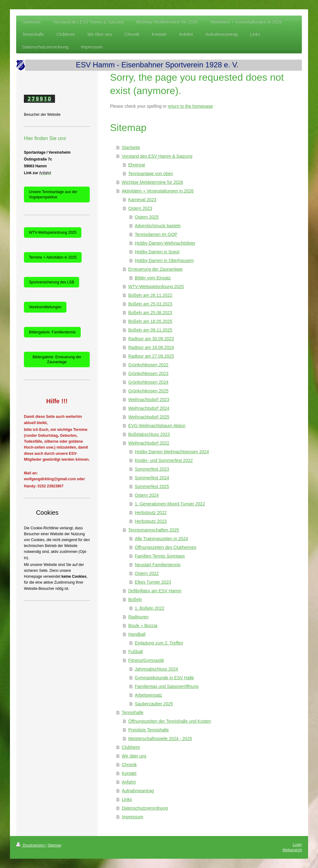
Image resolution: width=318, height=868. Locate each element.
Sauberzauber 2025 (154, 704)
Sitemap (54, 845)
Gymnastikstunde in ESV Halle (164, 678)
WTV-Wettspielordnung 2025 (156, 287)
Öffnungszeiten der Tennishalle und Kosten (170, 721)
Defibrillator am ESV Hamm (155, 591)
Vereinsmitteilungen (45, 307)
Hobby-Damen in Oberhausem (164, 260)
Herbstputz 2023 (151, 521)
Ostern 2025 (147, 217)
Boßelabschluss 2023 (149, 434)
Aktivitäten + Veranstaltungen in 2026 (158, 191)
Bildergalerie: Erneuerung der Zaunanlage (57, 359)
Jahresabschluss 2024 (156, 669)
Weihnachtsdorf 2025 (149, 417)
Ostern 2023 (140, 208)
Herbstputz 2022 (151, 513)
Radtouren (138, 617)
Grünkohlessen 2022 (148, 365)
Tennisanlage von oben (151, 174)
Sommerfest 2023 (152, 469)
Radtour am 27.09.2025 (151, 356)
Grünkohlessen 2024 (148, 382)
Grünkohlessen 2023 (148, 373)
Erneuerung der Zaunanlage (155, 269)
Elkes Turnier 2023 (153, 582)
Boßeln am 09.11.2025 (150, 330)
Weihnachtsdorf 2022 (149, 443)
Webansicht (292, 850)
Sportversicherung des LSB (52, 282)
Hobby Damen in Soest (157, 252)
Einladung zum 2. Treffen (159, 643)
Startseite (131, 147)
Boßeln (135, 599)
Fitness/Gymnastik (146, 660)
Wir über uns (134, 756)
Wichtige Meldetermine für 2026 (152, 182)
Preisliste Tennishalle (148, 730)
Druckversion (31, 845)
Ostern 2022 (147, 573)
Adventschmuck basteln (158, 226)
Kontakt (129, 773)
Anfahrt (129, 782)
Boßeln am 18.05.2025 (150, 321)
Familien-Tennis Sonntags (160, 556)
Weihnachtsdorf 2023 (149, 400)
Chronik (129, 765)
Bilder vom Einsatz (153, 278)
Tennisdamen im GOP (156, 234)
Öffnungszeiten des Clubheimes (166, 547)
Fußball (136, 652)
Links (127, 799)
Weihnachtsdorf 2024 (149, 408)
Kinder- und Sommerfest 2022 (164, 460)
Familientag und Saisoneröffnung (167, 686)
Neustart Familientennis (158, 565)
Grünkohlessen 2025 (148, 391)
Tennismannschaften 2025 (154, 530)
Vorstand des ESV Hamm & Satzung (157, 156)
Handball (137, 634)
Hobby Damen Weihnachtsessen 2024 (172, 452)
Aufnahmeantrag (138, 791)
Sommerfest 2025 (152, 486)
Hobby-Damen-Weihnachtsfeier (165, 243)
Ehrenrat (137, 165)
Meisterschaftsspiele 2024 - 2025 (160, 739)
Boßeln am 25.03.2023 (150, 304)
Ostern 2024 (147, 495)
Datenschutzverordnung (145, 808)
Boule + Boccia (143, 626)
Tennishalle (133, 712)
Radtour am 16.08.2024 (151, 347)
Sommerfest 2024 (152, 478)
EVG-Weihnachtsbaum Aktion (157, 426)
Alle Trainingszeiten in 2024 (161, 539)
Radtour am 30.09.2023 (151, 339)
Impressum (132, 817)
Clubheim (131, 747)
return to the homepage (190, 106)
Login (297, 845)
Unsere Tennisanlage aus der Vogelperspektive (53, 194)
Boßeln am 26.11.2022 (150, 295)
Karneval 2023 (142, 200)
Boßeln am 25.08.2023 (150, 313)
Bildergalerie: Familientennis (52, 332)
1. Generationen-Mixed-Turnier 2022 (170, 504)
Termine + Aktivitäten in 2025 (53, 257)
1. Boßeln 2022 (150, 608)
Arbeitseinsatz (148, 695)
